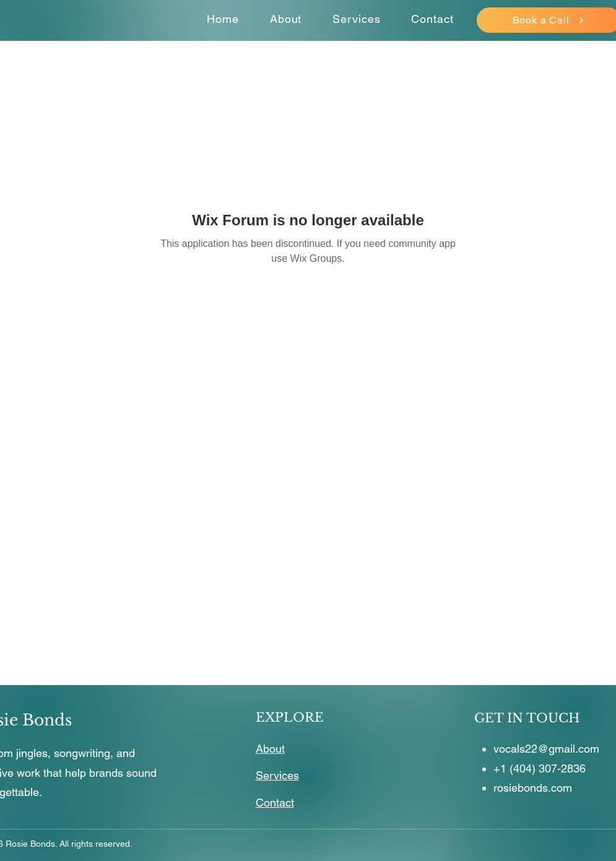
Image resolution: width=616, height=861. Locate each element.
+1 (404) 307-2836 (540, 768)
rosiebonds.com (533, 788)
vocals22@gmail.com (546, 749)
